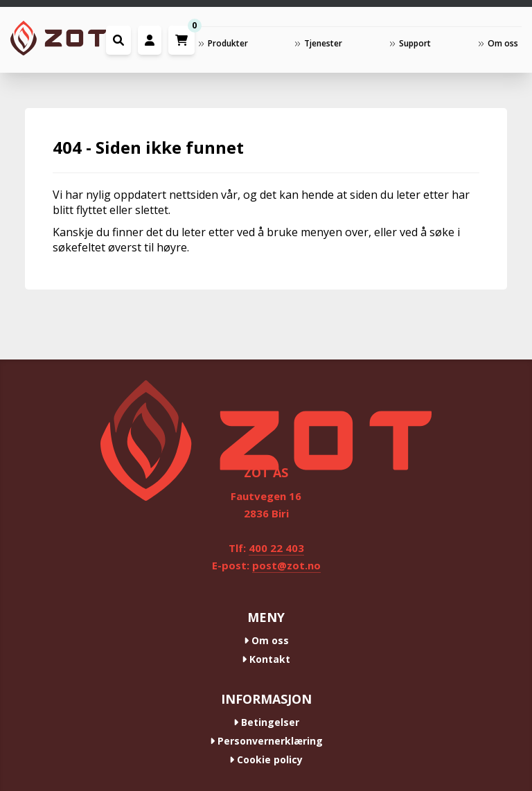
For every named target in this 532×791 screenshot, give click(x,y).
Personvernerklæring (266, 741)
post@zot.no (286, 565)
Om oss (266, 640)
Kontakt (266, 659)
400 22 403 (276, 548)
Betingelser (266, 722)
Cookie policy (266, 759)
